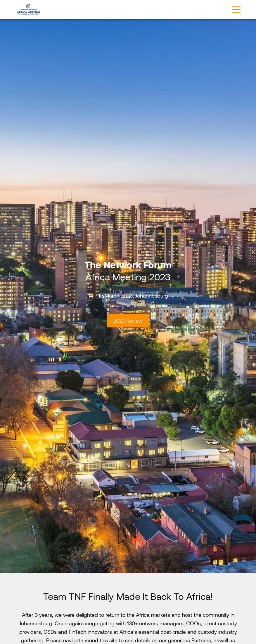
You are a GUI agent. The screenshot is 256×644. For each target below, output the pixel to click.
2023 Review (128, 321)
